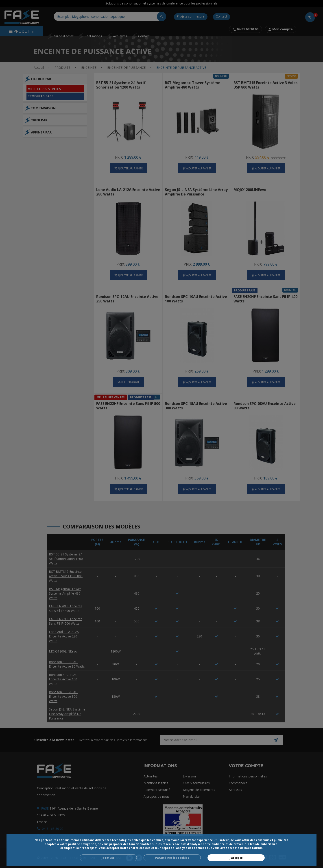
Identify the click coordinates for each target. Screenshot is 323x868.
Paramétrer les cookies (172, 858)
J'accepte (236, 858)
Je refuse (108, 858)
